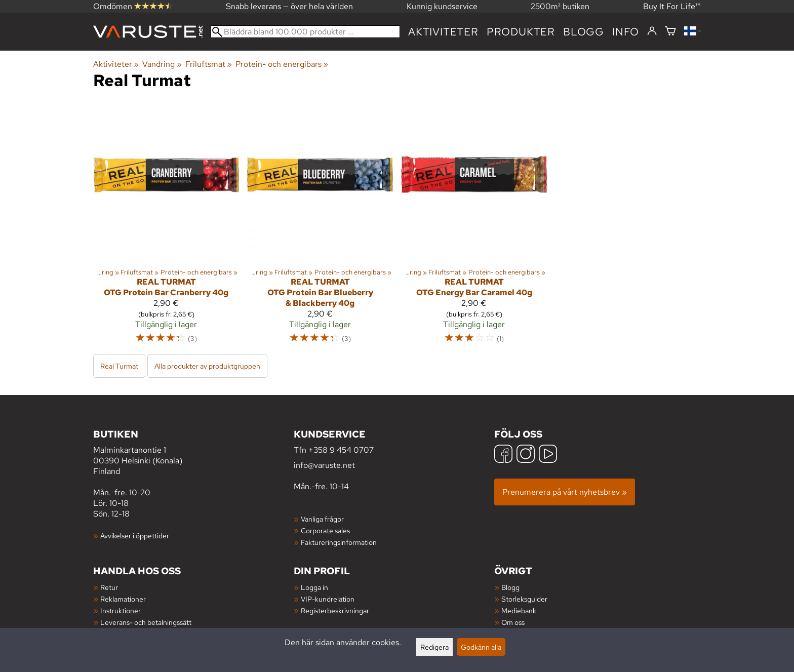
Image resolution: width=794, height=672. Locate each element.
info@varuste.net (324, 465)
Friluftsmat (209, 64)
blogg (584, 32)
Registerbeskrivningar (335, 610)
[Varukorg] (670, 32)
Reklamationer (123, 599)
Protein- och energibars (282, 64)
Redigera (434, 647)
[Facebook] (503, 455)
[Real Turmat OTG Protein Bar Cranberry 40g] (166, 227)
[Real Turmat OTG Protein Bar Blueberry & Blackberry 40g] (320, 227)
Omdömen (133, 6)
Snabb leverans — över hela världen (289, 6)
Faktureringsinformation (339, 542)
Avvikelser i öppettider (135, 536)
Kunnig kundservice (442, 6)
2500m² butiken (560, 6)
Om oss (513, 622)
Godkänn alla (481, 647)
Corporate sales (325, 530)
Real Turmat (119, 366)
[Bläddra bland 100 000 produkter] (305, 32)
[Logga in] (652, 31)
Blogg (510, 587)
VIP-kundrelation (328, 599)
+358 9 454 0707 (341, 450)
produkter (521, 32)
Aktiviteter (443, 32)
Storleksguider (524, 599)
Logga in (314, 587)
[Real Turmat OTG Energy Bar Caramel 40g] (474, 227)
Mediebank (519, 610)
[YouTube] (548, 455)
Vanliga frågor (322, 519)
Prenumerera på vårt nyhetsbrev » (565, 492)
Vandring (162, 64)
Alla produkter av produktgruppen (207, 366)
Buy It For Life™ (672, 6)
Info (626, 32)
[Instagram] (526, 455)
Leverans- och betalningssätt (146, 622)
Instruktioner (121, 610)
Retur (109, 587)
